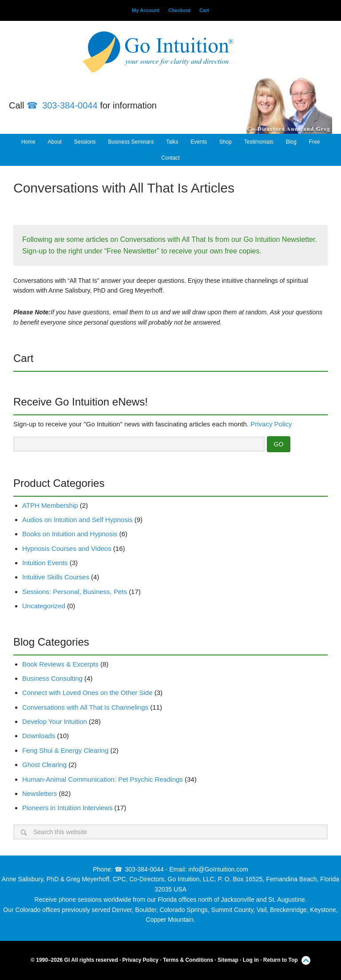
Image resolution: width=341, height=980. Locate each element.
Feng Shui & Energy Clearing (65, 750)
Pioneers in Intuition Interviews (67, 808)
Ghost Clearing (44, 765)
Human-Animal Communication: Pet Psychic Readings (103, 779)
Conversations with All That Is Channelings (85, 707)
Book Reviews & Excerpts (60, 664)
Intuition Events (45, 563)
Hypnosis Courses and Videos (67, 548)
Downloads (39, 736)
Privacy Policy (271, 424)
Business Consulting (52, 678)
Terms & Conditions (188, 960)
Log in (251, 960)
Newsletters (40, 793)
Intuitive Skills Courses (56, 577)
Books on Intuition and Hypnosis (70, 534)
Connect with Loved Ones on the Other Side (87, 693)
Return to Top (281, 960)
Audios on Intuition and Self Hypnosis (77, 520)
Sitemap (228, 960)
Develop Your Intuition (55, 721)
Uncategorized (44, 606)
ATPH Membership (50, 505)
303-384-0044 (70, 105)
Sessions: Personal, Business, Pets (75, 592)
